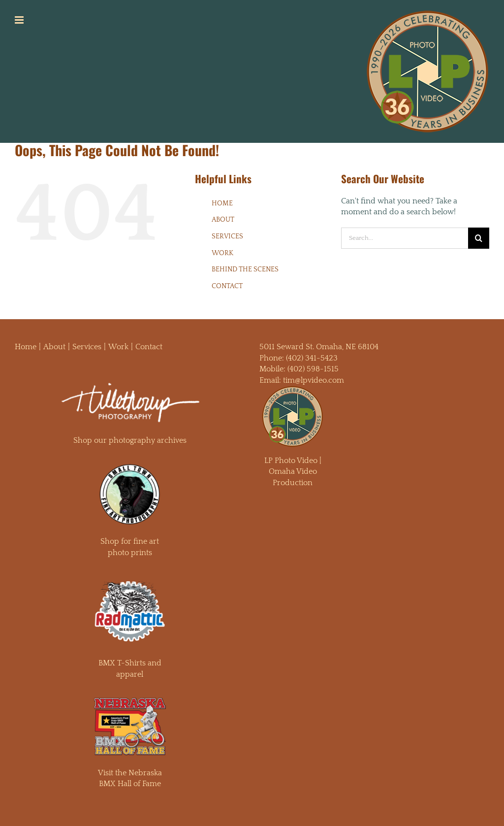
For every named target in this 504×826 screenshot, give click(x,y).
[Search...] (405, 238)
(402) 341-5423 (312, 358)
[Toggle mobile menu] (20, 20)
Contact (149, 347)
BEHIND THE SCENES (245, 269)
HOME (222, 203)
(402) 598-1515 (313, 369)
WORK (222, 253)
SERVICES (227, 236)
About (54, 347)
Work (118, 347)
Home (26, 347)
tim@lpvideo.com (314, 380)
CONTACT (227, 286)
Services (87, 347)
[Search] (479, 238)
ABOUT (223, 220)
